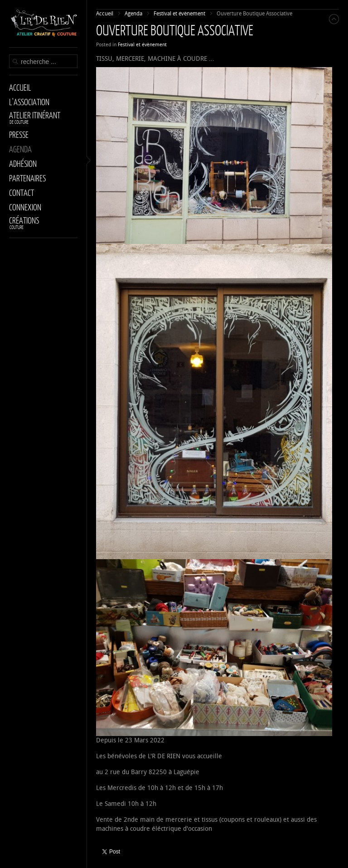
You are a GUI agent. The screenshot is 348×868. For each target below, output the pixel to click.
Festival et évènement (142, 45)
